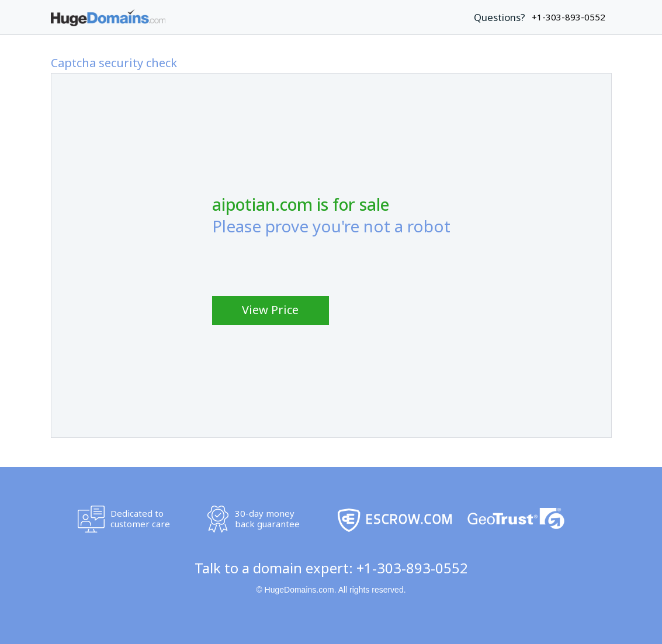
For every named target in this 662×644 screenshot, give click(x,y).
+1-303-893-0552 (412, 568)
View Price (270, 310)
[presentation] (301, 263)
